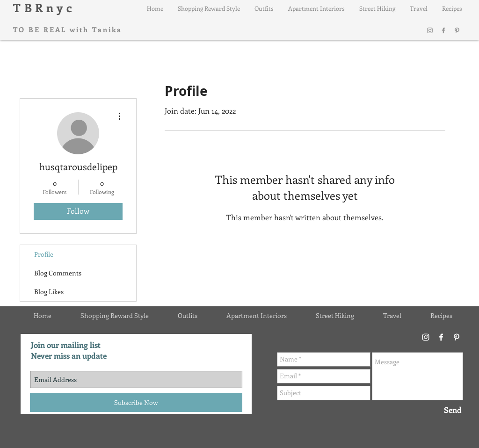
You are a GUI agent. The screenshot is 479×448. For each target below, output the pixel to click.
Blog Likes (49, 292)
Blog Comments (58, 273)
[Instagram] (430, 30)
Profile (44, 254)
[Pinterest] (457, 30)
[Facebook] (443, 30)
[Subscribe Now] (136, 402)
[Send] (453, 410)
